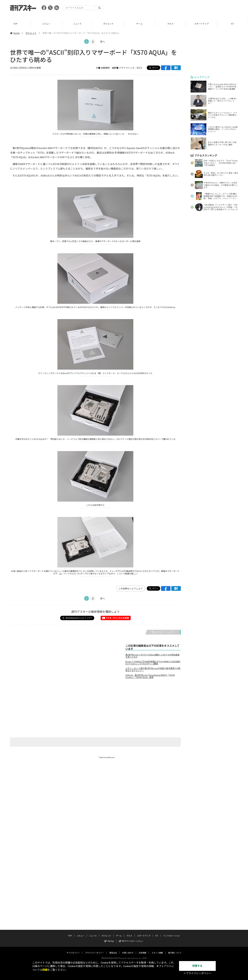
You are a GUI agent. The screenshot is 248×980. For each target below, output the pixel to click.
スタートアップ (201, 24)
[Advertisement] (180, 9)
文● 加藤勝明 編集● (107, 68)
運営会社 (113, 950)
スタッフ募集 (157, 950)
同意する (197, 966)
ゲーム (139, 24)
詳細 (45, 970)
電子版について (175, 950)
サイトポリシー (73, 950)
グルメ (170, 24)
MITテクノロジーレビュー (131, 938)
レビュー (46, 24)
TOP (15, 24)
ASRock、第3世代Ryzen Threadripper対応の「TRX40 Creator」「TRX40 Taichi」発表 (150, 676)
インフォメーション (172, 933)
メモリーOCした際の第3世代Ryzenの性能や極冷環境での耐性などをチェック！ (153, 669)
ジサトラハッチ (127, 68)
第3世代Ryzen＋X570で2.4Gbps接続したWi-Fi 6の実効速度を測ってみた (152, 656)
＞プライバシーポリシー (197, 973)
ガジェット (108, 24)
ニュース (77, 24)
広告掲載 (143, 950)
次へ (102, 42)
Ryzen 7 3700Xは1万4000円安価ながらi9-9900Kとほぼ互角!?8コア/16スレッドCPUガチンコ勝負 (153, 663)
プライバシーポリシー (95, 950)
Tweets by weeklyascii (107, 757)
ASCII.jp (109, 938)
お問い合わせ (128, 950)
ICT (232, 24)
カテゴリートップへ (163, 632)
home (15, 33)
